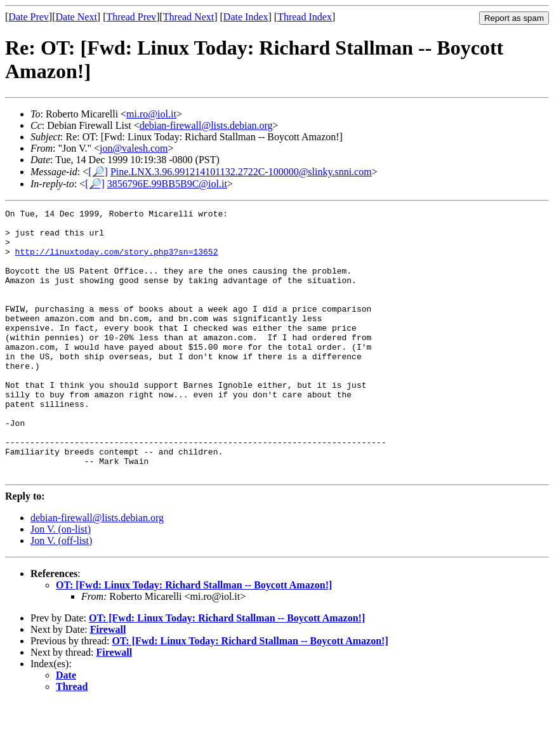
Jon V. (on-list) (61, 582)
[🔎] (98, 172)
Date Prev (29, 17)
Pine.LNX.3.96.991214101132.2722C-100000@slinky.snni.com (241, 172)
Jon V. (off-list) (61, 594)
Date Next (76, 17)
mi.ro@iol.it (151, 114)
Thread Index (305, 17)
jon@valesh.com (134, 148)
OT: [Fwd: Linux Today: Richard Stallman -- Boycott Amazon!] (194, 638)
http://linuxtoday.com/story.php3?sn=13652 (117, 261)
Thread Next (188, 17)
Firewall (108, 683)
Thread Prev (131, 17)
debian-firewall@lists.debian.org (206, 125)
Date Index (246, 17)
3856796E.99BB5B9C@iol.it (167, 184)
